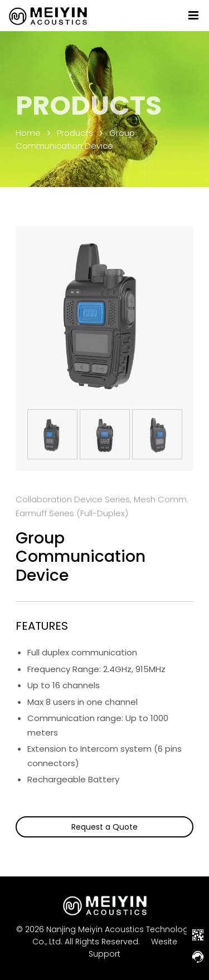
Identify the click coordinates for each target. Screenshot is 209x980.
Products (75, 133)
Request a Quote (104, 827)
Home (28, 133)
